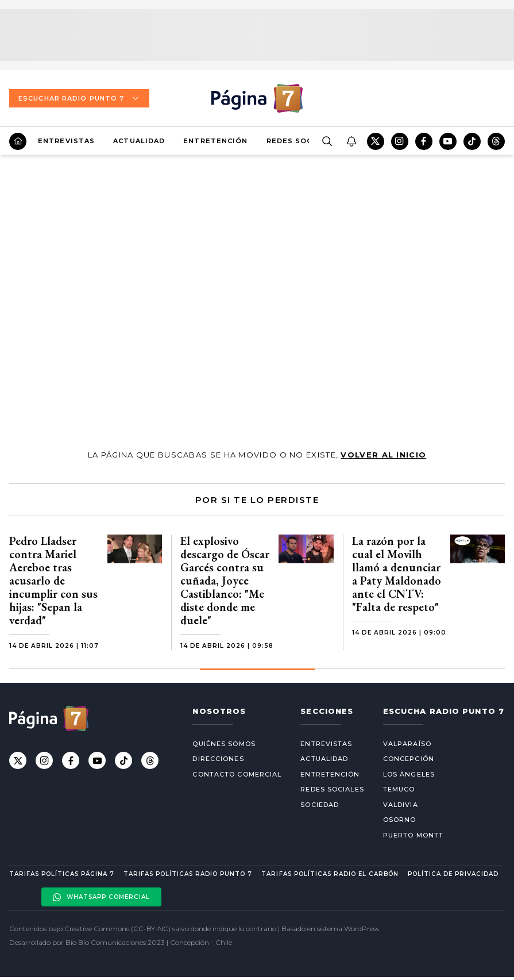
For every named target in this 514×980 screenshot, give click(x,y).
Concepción (409, 759)
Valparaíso (407, 744)
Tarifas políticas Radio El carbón (330, 874)
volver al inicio (383, 455)
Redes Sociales (301, 141)
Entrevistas (66, 141)
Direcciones (218, 759)
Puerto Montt (413, 835)
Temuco (399, 789)
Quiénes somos (224, 744)
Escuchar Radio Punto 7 (79, 98)
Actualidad (139, 141)
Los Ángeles (409, 774)
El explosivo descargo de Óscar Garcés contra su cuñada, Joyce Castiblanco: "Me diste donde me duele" (225, 581)
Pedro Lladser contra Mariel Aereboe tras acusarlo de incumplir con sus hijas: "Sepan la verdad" (53, 581)
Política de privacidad (453, 874)
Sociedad (320, 805)
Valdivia (401, 805)
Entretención (215, 141)
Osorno (400, 820)
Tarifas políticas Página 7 (62, 874)
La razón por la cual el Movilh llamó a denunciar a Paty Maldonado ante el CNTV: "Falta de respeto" (397, 574)
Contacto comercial (237, 774)
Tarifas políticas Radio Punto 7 (188, 874)
